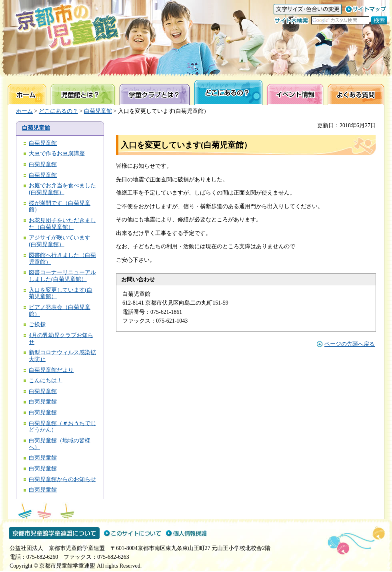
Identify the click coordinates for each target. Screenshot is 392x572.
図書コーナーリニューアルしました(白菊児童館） (62, 276)
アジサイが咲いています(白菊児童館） (60, 241)
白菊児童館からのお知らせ (62, 479)
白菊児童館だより (51, 370)
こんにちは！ (46, 380)
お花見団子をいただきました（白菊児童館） (62, 224)
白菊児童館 (98, 111)
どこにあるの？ (58, 111)
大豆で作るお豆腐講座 (57, 154)
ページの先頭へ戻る (350, 344)
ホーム (24, 111)
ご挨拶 (37, 324)
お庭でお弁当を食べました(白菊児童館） (62, 189)
